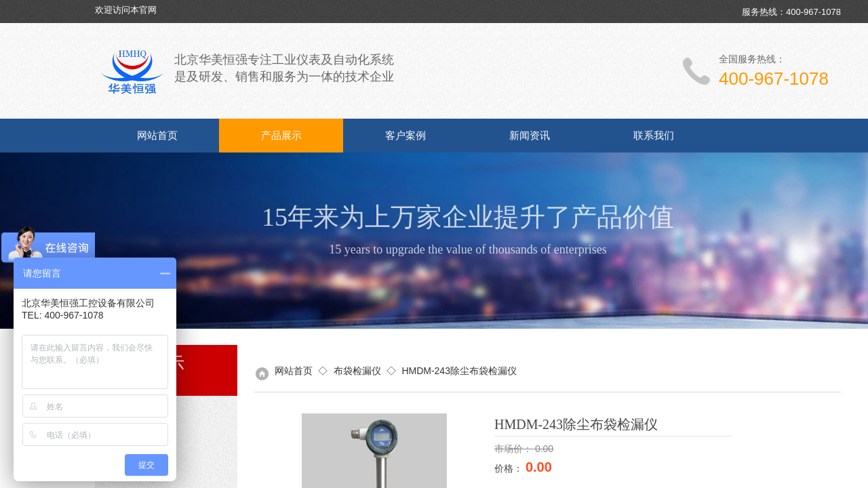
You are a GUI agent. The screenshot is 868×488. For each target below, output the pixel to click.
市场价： (515, 449)
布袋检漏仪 (357, 371)
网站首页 (157, 136)
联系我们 (654, 136)
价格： (510, 468)
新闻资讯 (530, 136)
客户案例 (406, 136)
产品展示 (281, 136)
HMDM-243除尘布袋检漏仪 (459, 371)
